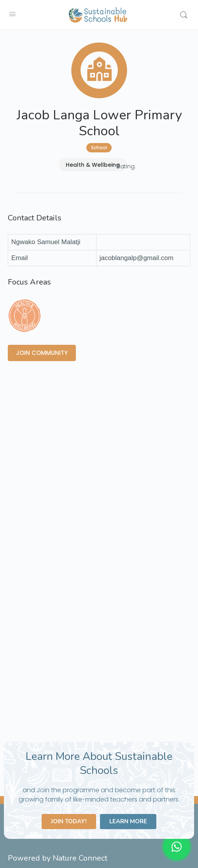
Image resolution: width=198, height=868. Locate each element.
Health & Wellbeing (93, 165)
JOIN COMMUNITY (42, 353)
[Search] (184, 15)
